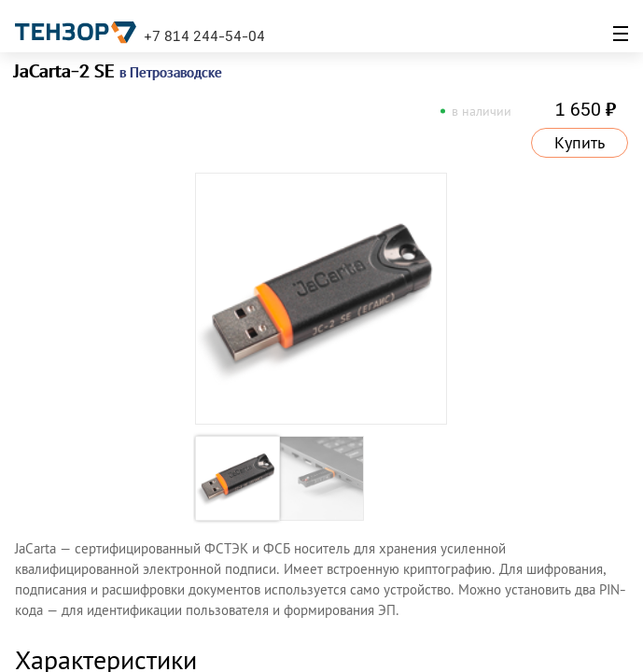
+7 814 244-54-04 (204, 35)
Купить (580, 143)
